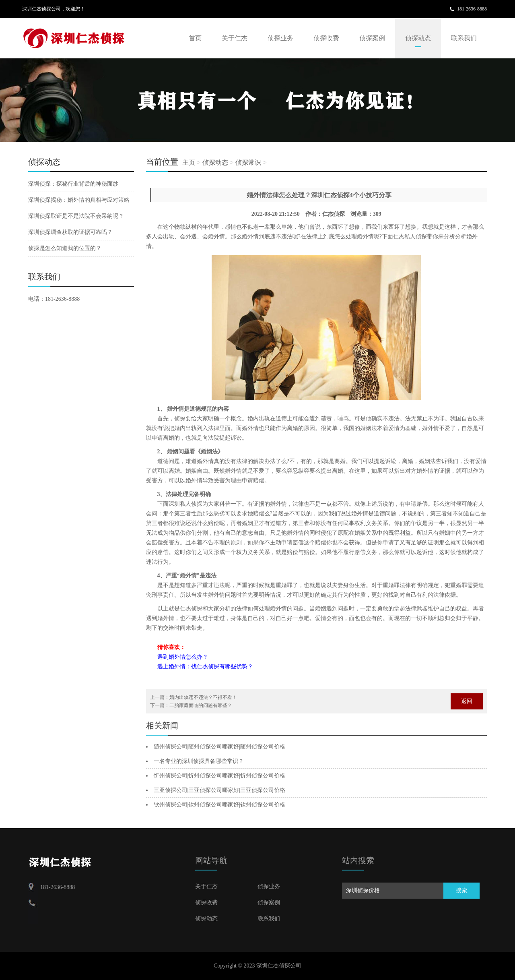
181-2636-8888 (472, 9)
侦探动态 (418, 38)
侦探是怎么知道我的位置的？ (65, 248)
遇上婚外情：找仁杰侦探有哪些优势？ (205, 667)
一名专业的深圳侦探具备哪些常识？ (199, 761)
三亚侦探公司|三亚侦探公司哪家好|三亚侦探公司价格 (220, 790)
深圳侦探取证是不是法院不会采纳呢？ (76, 216)
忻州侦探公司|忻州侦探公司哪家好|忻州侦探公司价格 (220, 776)
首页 (195, 38)
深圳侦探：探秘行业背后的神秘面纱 (73, 184)
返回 (467, 701)
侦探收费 (326, 38)
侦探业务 (280, 38)
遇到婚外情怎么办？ (183, 657)
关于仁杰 (235, 38)
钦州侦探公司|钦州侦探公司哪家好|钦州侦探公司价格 (220, 805)
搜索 (461, 890)
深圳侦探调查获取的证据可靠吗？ (70, 232)
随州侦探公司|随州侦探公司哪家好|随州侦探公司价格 (220, 747)
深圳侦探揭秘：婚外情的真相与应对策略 (79, 200)
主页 (189, 162)
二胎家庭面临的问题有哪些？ (201, 705)
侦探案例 (372, 38)
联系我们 (464, 38)
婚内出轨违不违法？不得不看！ (203, 697)
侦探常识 (248, 162)
